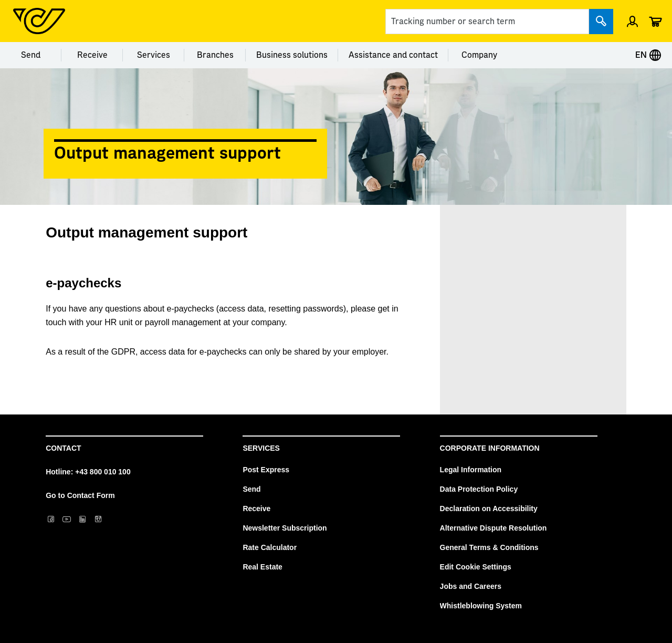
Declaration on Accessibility (489, 509)
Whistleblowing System (481, 606)
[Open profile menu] (632, 21)
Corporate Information (490, 448)
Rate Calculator (270, 547)
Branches (215, 55)
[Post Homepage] (39, 21)
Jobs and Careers (471, 586)
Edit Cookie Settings (476, 567)
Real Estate (262, 567)
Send (31, 55)
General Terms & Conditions (489, 547)
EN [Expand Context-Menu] (648, 55)
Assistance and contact (393, 55)
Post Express (266, 470)
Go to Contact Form (80, 495)
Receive (92, 55)
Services (154, 55)
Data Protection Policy (479, 489)
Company (479, 55)
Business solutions (292, 55)
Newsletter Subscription (285, 528)
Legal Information (471, 470)
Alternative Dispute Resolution (493, 528)
